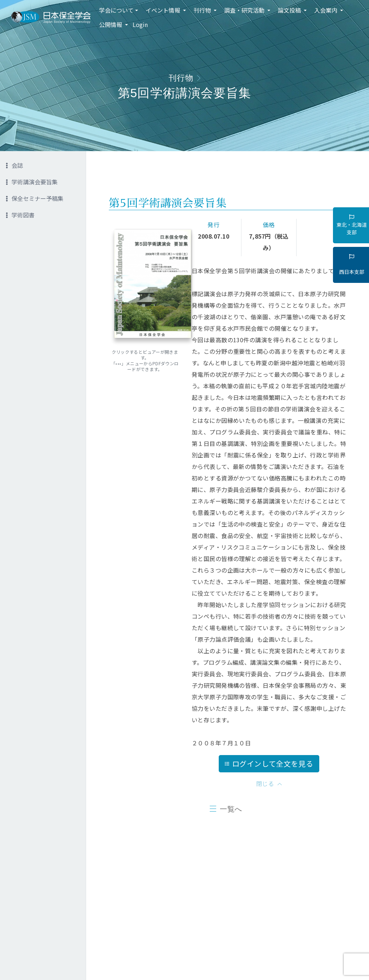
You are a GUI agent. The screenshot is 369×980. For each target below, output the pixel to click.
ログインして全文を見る (269, 764)
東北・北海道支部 (352, 225)
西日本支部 (352, 265)
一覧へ (231, 809)
